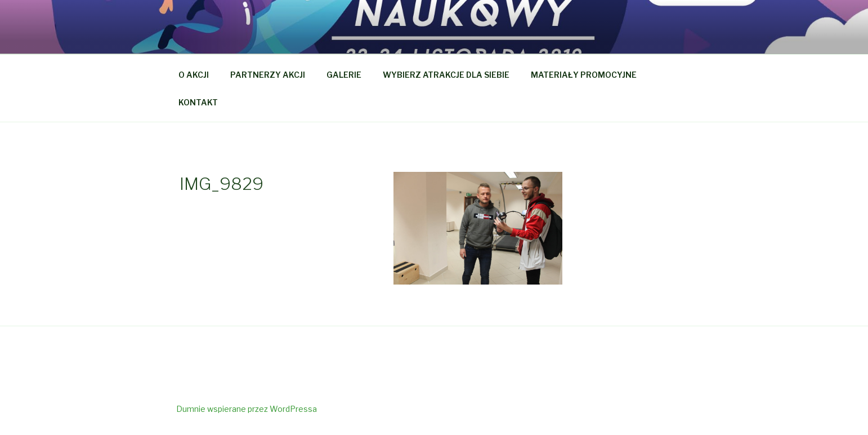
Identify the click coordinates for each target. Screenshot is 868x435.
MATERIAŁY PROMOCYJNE (584, 75)
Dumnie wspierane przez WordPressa (247, 409)
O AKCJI (194, 75)
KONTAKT (198, 102)
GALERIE (344, 75)
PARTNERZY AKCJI (268, 75)
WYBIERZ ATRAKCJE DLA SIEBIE (446, 75)
